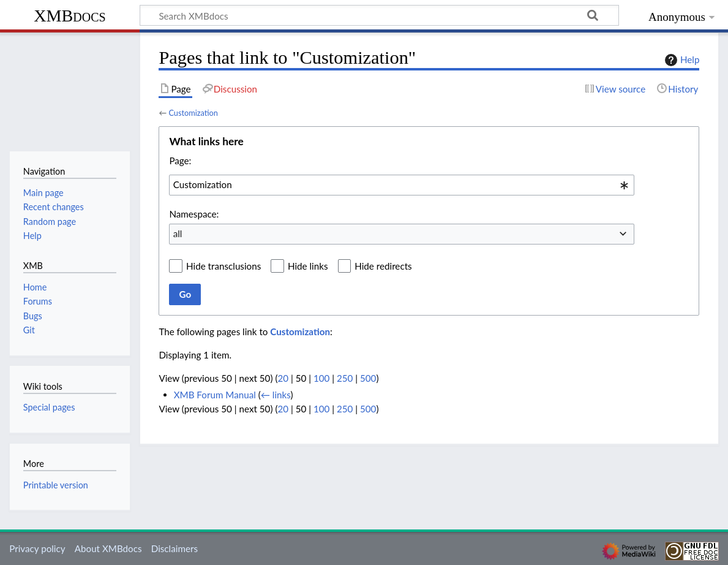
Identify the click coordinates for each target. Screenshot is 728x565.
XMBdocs (69, 16)
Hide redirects (383, 266)
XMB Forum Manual (215, 395)
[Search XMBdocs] (379, 15)
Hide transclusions (223, 266)
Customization (193, 113)
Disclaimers (174, 548)
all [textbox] (178, 233)
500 (368, 378)
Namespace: (194, 214)
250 (345, 378)
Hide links (308, 266)
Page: (180, 161)
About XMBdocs (108, 548)
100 (321, 378)
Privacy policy (37, 548)
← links (276, 395)
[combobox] (402, 185)
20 (283, 378)
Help (681, 60)
